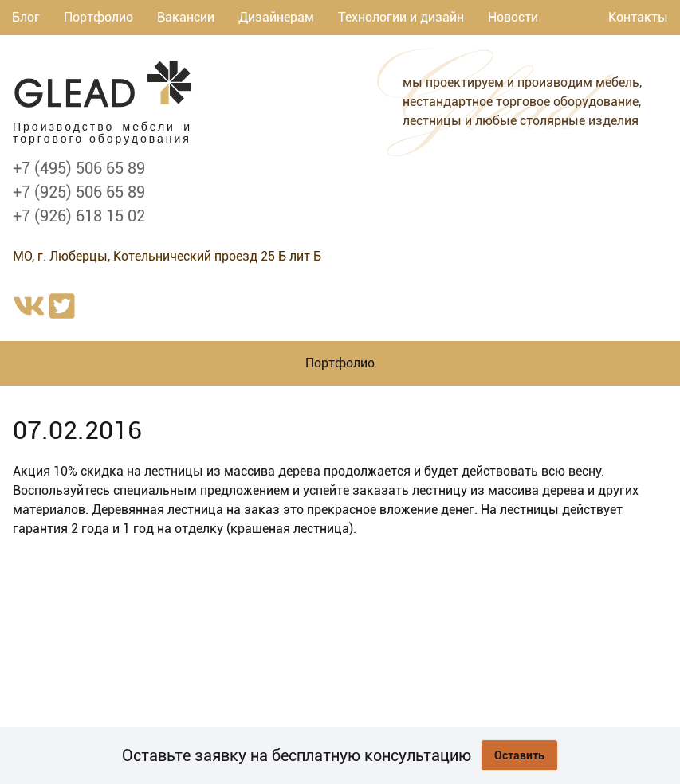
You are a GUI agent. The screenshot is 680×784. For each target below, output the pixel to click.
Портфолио (98, 17)
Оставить (519, 755)
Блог (26, 17)
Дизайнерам (276, 17)
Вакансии (186, 17)
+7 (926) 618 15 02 (79, 216)
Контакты (638, 17)
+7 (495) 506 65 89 (79, 168)
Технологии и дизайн (401, 17)
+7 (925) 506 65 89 (79, 192)
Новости (513, 17)
